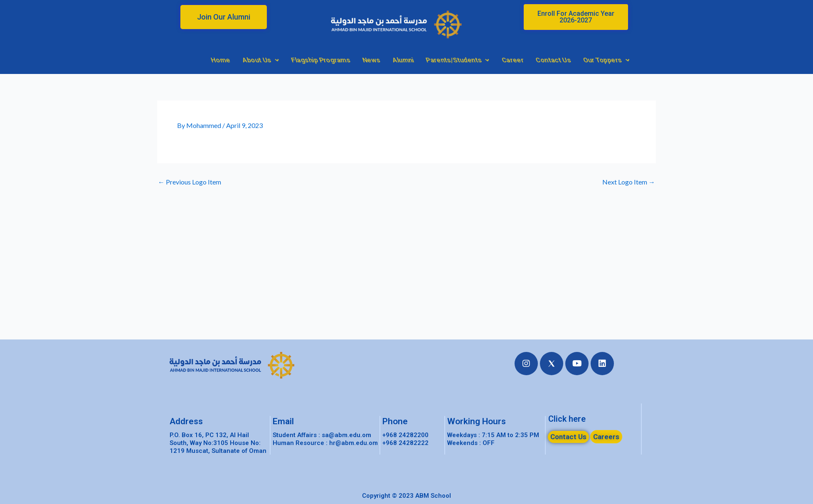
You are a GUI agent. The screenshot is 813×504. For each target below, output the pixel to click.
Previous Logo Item (190, 182)
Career (632, 60)
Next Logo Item (629, 182)
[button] (224, 17)
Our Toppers (726, 60)
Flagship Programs (440, 60)
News (490, 60)
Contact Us (673, 60)
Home (340, 60)
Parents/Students (577, 60)
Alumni (522, 60)
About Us (380, 60)
